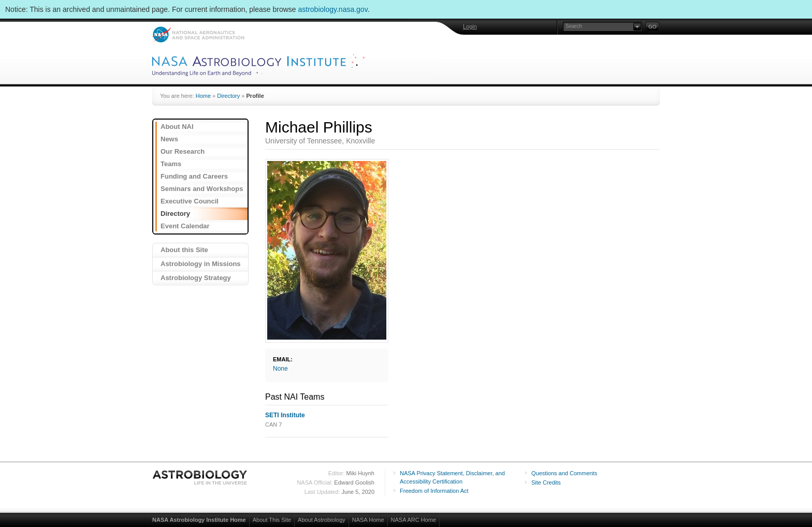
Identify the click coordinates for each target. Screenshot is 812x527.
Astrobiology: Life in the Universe (200, 477)
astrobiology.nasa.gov (333, 9)
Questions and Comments (564, 473)
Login (470, 26)
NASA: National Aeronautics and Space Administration (198, 34)
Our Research (183, 151)
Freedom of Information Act (434, 491)
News (169, 139)
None (280, 369)
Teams (171, 164)
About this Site (184, 250)
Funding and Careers (194, 176)
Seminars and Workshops (202, 189)
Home (203, 96)
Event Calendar (185, 226)
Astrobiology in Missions (201, 264)
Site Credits (546, 482)
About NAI (177, 127)
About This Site (272, 520)
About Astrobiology (322, 520)
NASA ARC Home (414, 520)
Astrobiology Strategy (196, 278)
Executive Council (190, 201)
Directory (228, 96)
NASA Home (368, 520)
